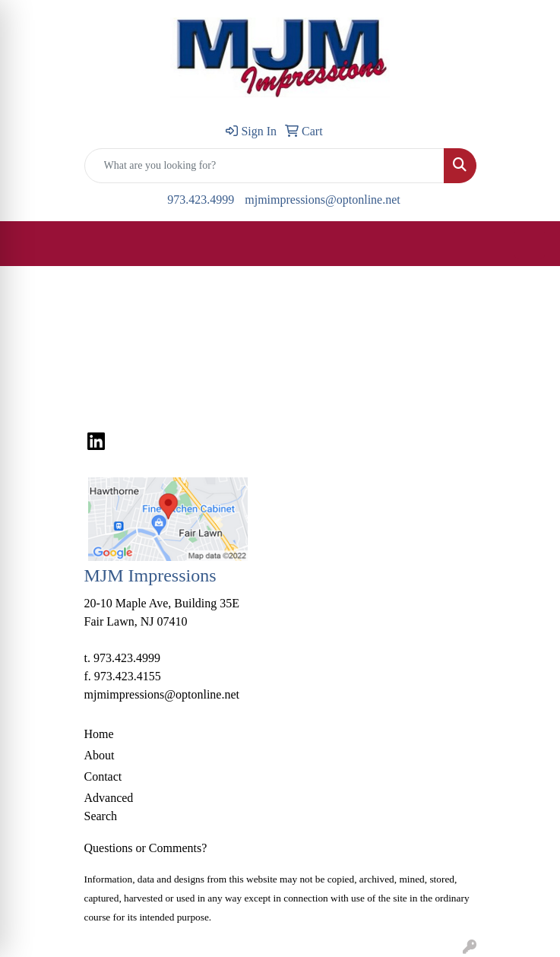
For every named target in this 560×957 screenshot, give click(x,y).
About (100, 755)
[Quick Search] (264, 166)
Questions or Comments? (146, 848)
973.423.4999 (201, 200)
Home (99, 734)
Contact (103, 776)
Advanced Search (109, 807)
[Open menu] (530, 244)
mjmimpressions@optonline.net (323, 200)
